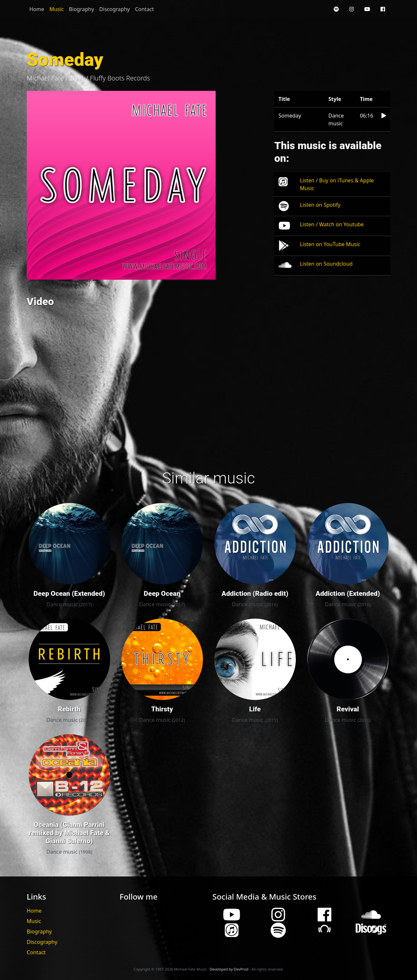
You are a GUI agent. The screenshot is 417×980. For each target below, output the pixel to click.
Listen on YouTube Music (330, 244)
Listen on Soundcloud (326, 264)
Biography (81, 9)
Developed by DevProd (229, 969)
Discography (115, 9)
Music (57, 9)
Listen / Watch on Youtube (332, 224)
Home (37, 9)
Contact (144, 9)
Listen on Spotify (320, 205)
